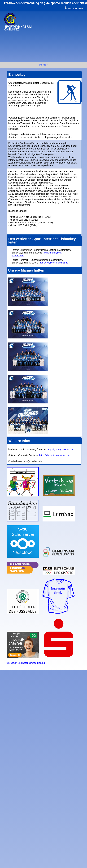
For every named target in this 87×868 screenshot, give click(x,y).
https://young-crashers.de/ (61, 449)
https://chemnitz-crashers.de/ (54, 455)
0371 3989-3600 (75, 9)
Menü (42, 65)
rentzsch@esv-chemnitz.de (54, 263)
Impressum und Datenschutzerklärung (25, 663)
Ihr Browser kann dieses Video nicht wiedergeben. (59, 24)
